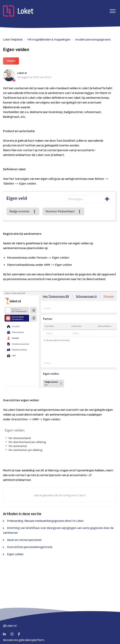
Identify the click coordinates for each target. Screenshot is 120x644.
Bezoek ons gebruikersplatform (24, 640)
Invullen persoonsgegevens (93, 40)
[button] (113, 11)
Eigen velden (15, 554)
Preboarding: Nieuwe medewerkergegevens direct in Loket (45, 521)
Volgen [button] (11, 61)
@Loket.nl (10, 626)
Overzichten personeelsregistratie (30, 547)
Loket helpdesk (13, 40)
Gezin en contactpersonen (24, 540)
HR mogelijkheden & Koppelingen (49, 40)
